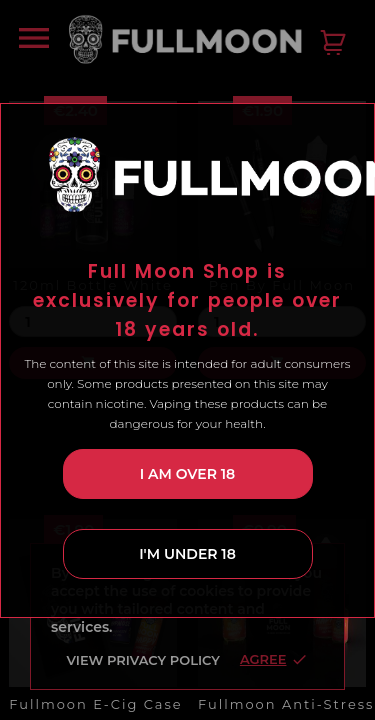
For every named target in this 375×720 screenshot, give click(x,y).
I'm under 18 (187, 541)
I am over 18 (187, 461)
